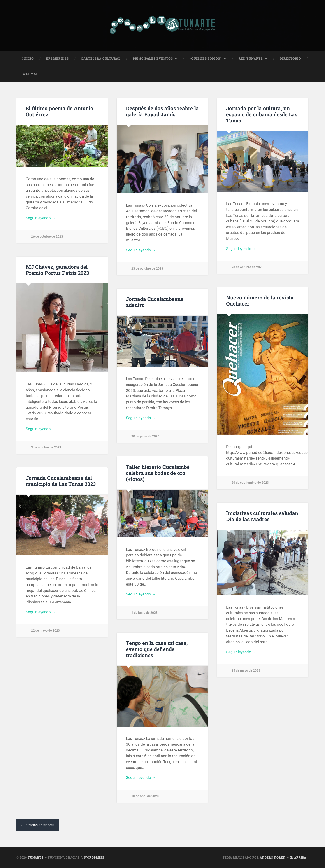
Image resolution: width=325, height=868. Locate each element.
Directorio (290, 58)
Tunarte (36, 857)
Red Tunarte (251, 58)
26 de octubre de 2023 (47, 237)
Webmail (31, 74)
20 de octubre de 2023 (247, 267)
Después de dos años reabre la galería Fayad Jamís (162, 111)
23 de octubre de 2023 (147, 269)
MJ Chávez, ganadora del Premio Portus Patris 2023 (57, 270)
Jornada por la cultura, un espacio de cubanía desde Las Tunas (262, 114)
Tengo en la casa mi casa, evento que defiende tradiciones (157, 649)
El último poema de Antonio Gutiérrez (59, 111)
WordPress (94, 857)
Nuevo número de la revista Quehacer (260, 300)
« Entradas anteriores (38, 825)
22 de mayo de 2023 (45, 631)
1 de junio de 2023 (144, 613)
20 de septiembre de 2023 (250, 483)
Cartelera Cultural (101, 58)
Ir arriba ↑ (299, 857)
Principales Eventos (153, 58)
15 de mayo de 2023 (246, 671)
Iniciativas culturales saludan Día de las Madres (262, 516)
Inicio (28, 58)
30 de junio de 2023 (145, 436)
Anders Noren (273, 857)
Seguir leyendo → (41, 218)
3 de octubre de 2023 (46, 447)
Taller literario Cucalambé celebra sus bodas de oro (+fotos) (158, 473)
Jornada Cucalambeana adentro (155, 302)
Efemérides (57, 58)
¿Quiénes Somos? (206, 58)
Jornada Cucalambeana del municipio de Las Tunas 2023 (61, 481)
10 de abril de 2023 (145, 796)
